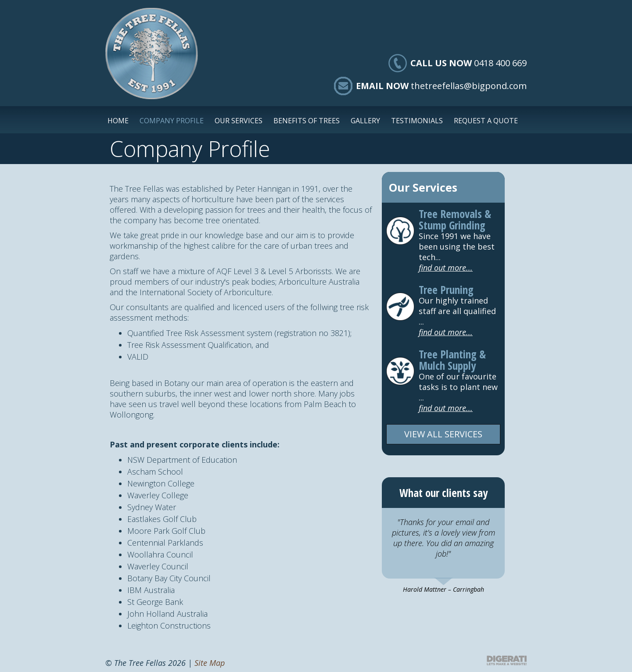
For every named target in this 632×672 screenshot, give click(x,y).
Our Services (239, 121)
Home (118, 121)
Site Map (210, 663)
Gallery (365, 121)
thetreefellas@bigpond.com (469, 86)
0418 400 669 (500, 63)
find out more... (446, 268)
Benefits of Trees (307, 121)
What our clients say (443, 493)
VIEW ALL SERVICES (443, 434)
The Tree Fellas (152, 54)
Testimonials (417, 121)
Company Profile (172, 121)
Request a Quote (486, 121)
